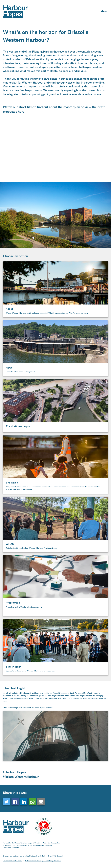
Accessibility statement (52, 861)
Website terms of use (33, 861)
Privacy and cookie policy (13, 861)
